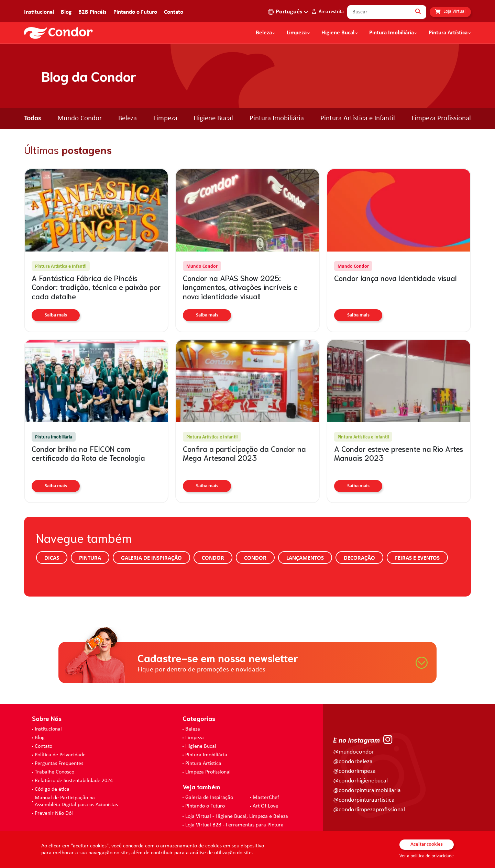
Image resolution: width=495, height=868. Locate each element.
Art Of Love (265, 806)
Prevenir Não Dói (54, 813)
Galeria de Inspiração (151, 558)
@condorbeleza (353, 762)
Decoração (359, 558)
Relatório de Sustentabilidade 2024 (74, 781)
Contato (174, 12)
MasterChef (266, 798)
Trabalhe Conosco (54, 772)
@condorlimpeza (354, 771)
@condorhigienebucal (360, 781)
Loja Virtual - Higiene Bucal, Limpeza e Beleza (237, 816)
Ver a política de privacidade (427, 856)
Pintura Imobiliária (392, 33)
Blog (66, 12)
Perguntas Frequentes (59, 764)
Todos (32, 118)
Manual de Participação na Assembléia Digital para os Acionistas (76, 801)
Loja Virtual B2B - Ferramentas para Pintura (234, 825)
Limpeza (165, 118)
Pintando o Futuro (135, 12)
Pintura (90, 558)
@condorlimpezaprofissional (369, 810)
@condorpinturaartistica (364, 800)
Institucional (39, 12)
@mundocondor (354, 752)
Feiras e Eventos (417, 558)
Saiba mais (56, 315)
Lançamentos (305, 558)
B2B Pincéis (92, 12)
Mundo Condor (80, 118)
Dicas (52, 558)
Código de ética (52, 789)
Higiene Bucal (338, 33)
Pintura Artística (448, 33)
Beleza (264, 33)
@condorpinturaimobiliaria (367, 791)
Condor (213, 558)
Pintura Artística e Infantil (358, 118)
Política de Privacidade (60, 755)
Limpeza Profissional (441, 118)
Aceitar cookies (427, 844)
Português (289, 12)
